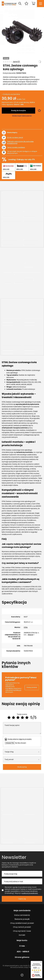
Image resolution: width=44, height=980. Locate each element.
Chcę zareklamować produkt (22, 923)
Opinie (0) (16, 62)
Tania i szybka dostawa (16, 147)
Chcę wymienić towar (22, 931)
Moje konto (22, 941)
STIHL (26, 627)
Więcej (30, 635)
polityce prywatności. (30, 893)
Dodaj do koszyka (18, 110)
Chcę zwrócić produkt (22, 927)
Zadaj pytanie (32, 687)
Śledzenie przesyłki (22, 919)
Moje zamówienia (22, 911)
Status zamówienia (22, 915)
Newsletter (14, 857)
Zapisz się (22, 899)
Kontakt (22, 935)
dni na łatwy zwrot (15, 137)
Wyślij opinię (22, 767)
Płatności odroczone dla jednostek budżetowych (20, 142)
